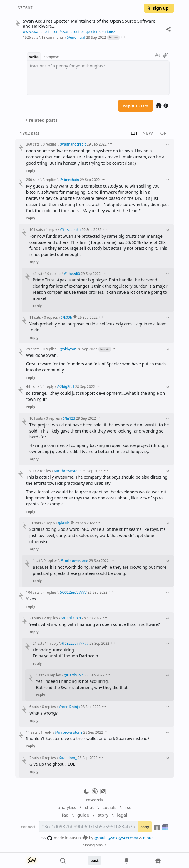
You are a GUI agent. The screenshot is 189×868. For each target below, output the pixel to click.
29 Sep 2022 (97, 144)
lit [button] (134, 133)
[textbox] (98, 78)
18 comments (53, 37)
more (148, 838)
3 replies (50, 180)
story (103, 815)
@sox (113, 838)
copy (145, 827)
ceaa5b (101, 845)
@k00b (101, 838)
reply (136, 106)
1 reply (51, 229)
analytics (67, 807)
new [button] (148, 133)
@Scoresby (128, 838)
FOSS (45, 838)
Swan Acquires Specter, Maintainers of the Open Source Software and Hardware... (89, 23)
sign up (158, 8)
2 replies (44, 471)
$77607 (25, 8)
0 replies (50, 144)
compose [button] (51, 57)
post (95, 860)
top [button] (162, 133)
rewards (95, 800)
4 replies (50, 592)
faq (65, 815)
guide (83, 815)
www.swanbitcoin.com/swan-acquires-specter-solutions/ (69, 31)
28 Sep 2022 (96, 37)
